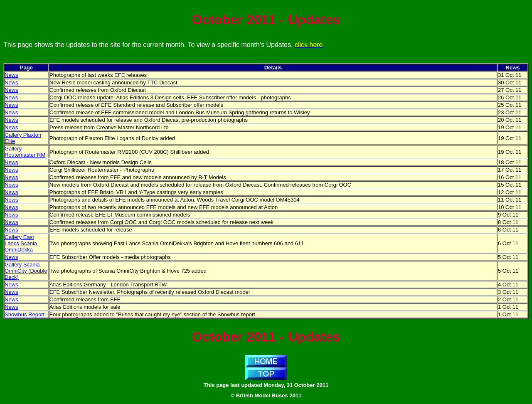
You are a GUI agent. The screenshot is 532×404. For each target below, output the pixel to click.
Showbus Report (25, 314)
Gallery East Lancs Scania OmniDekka (21, 243)
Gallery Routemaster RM (25, 152)
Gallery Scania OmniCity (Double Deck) (26, 271)
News (11, 75)
